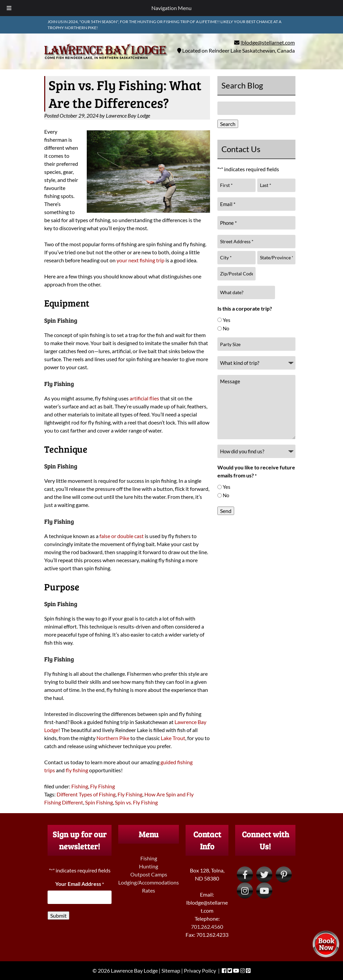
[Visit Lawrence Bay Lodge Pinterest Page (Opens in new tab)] (284, 874)
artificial (139, 398)
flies (154, 398)
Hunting (149, 866)
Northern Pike (113, 738)
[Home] (106, 60)
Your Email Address (80, 884)
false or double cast (122, 536)
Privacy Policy (200, 970)
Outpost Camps (149, 874)
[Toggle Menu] (9, 8)
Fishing (80, 786)
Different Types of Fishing (86, 794)
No (226, 328)
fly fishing (77, 770)
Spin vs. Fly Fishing (136, 802)
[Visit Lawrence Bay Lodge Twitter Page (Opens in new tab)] (264, 874)
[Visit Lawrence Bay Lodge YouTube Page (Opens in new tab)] (264, 891)
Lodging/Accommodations (149, 882)
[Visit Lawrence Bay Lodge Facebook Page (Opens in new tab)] (245, 874)
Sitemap (171, 970)
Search (228, 124)
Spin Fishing (99, 802)
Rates (149, 890)
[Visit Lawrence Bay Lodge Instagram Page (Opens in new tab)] (245, 891)
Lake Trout (173, 738)
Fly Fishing (102, 786)
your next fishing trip (141, 260)
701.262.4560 (207, 927)
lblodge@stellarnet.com (268, 42)
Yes (227, 320)
